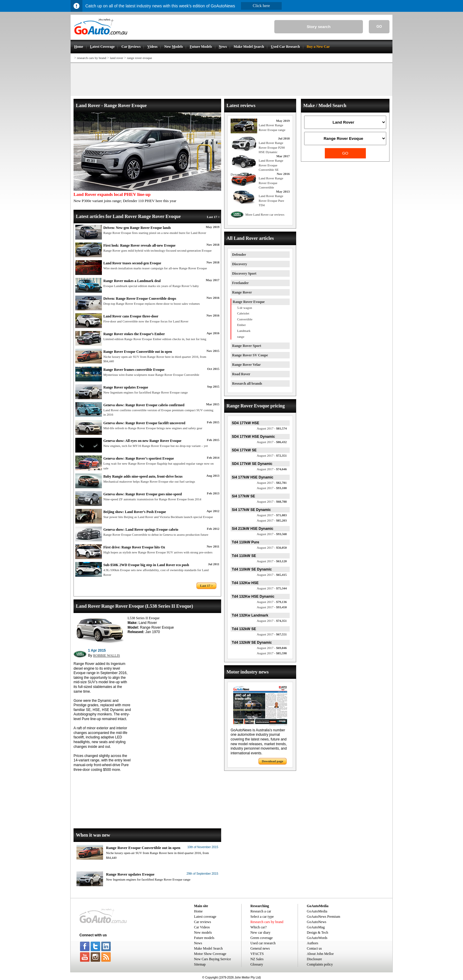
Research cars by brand (267, 922)
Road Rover (241, 374)
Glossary (257, 964)
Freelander (240, 283)
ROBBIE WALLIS (106, 655)
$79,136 (272, 602)
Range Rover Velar (246, 365)
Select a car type (262, 917)
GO (379, 27)
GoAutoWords (317, 938)
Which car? (259, 927)
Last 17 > (213, 217)
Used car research (263, 943)
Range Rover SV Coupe (250, 355)
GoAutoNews (317, 922)
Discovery (240, 264)
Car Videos (202, 927)
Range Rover (242, 292)
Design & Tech (317, 933)
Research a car (261, 911)
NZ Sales (257, 959)
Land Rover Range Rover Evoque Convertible (271, 183)
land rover (116, 58)
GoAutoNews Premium (323, 917)
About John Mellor (320, 954)
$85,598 (272, 653)
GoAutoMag (316, 927)
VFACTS (257, 954)
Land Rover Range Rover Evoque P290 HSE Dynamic (272, 147)
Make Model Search (208, 948)
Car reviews (203, 922)
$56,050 (272, 548)
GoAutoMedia (317, 911)
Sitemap (200, 964)
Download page (273, 761)
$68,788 (272, 502)
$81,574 (272, 428)
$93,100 (272, 488)
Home (198, 911)
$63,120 (272, 561)
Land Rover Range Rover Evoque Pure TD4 (271, 200)
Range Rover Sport (247, 346)
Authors (313, 943)
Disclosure (314, 959)
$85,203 (272, 520)
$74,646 (272, 469)
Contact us (314, 948)
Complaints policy (320, 964)
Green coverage (262, 938)
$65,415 (272, 575)
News (198, 943)
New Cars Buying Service (212, 959)
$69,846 (272, 648)
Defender (239, 255)
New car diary (260, 933)
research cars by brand (92, 58)
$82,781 (272, 483)
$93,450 (272, 607)
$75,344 (272, 588)
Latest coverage (205, 917)
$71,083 (272, 515)
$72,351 (272, 455)
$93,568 (272, 534)
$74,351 (272, 621)
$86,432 (272, 442)
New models (203, 933)
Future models (204, 938)
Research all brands (247, 384)
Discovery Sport (244, 273)
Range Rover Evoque (249, 302)
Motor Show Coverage (210, 954)
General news (260, 948)
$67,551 (272, 634)
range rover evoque (140, 58)
